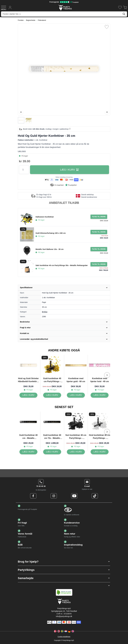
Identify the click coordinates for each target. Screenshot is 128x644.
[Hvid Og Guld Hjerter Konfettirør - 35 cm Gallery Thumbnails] (25, 120)
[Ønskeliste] (120, 7)
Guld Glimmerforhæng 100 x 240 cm (51, 233)
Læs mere (22, 151)
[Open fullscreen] (64, 69)
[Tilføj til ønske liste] (107, 27)
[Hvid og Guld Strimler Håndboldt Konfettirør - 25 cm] (28, 395)
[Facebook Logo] (33, 496)
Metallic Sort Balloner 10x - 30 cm (50, 249)
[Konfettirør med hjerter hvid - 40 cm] (100, 395)
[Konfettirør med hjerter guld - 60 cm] (76, 395)
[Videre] (107, 112)
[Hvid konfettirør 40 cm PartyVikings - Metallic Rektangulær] (100, 452)
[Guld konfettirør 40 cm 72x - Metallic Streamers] (52, 452)
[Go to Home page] (65, 7)
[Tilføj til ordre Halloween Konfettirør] (99, 217)
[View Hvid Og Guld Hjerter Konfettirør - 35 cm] (21, 120)
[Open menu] (4, 8)
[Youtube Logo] (74, 496)
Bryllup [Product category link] (45, 312)
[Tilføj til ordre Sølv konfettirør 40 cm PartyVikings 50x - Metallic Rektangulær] (99, 264)
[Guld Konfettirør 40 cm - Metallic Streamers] (28, 452)
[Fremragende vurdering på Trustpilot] (64, 2)
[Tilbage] (21, 112)
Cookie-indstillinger (64, 637)
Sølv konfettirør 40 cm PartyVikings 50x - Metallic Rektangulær (62, 265)
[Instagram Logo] (54, 496)
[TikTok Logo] (95, 496)
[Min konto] (10, 7)
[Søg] (124, 14)
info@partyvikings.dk (64, 616)
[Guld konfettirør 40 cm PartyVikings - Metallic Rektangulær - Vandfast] (52, 395)
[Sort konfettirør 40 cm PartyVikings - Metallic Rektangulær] (76, 452)
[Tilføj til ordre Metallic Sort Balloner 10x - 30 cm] (99, 249)
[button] (64, 562)
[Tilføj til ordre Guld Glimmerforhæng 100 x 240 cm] (99, 232)
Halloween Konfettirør (45, 217)
